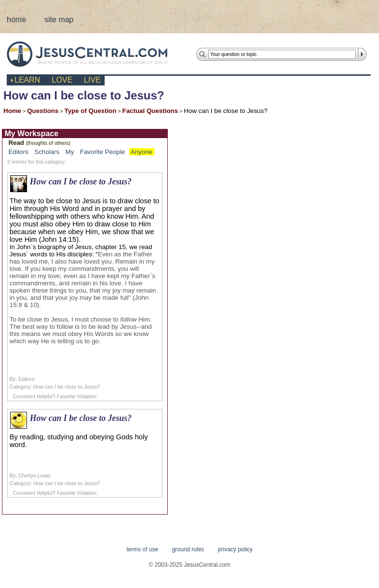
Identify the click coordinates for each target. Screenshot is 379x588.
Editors (18, 152)
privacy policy (235, 549)
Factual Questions (150, 111)
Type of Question (91, 111)
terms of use (142, 549)
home (16, 20)
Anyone (142, 152)
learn (27, 80)
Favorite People (102, 152)
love (62, 80)
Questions (43, 111)
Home (12, 111)
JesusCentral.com (95, 54)
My (70, 152)
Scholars (47, 152)
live (92, 80)
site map (59, 20)
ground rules (188, 549)
